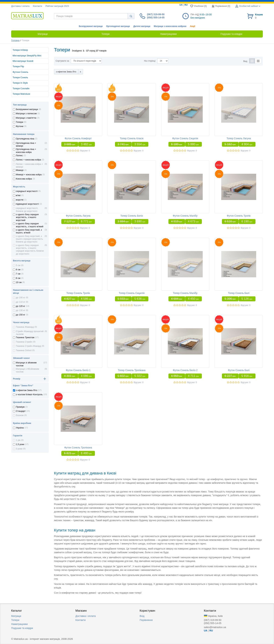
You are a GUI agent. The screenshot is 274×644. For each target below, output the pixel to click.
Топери (20, 122)
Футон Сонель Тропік (239, 216)
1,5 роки (20, 444)
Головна (15, 40)
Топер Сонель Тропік (78, 293)
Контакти (37, 6)
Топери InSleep (20, 50)
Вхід (142, 616)
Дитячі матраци (142, 26)
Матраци (16, 616)
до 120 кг (20, 306)
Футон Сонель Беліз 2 (185, 370)
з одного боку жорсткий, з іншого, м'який (29, 231)
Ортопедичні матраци (118, 26)
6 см (18, 270)
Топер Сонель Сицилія (132, 293)
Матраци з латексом (26, 114)
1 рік (18, 440)
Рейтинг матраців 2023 (57, 6)
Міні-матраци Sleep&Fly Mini (27, 56)
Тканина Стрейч (24, 342)
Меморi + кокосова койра (29, 175)
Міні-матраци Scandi (23, 61)
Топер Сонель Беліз (132, 216)
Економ (20, 415)
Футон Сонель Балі (239, 370)
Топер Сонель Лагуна (239, 138)
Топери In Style (20, 83)
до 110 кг (20, 302)
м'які (18, 195)
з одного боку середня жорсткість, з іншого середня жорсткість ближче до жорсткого (30, 250)
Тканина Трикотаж (25, 337)
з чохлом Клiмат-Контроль (29, 395)
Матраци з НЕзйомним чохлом (28, 370)
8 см (18, 278)
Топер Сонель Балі (239, 293)
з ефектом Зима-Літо (27, 390)
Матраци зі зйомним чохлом (26, 364)
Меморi (20, 170)
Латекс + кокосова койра (28, 160)
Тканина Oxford (24, 350)
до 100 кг (20, 298)
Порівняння (146, 620)
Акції (193, 26)
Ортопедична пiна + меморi (26, 145)
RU (186, 5)
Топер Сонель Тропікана (132, 370)
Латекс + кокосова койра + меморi (29, 166)
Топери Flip (18, 66)
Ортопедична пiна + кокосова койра (26, 151)
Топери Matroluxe (21, 94)
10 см (19, 282)
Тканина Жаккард (25, 327)
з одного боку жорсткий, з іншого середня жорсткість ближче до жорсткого (29, 239)
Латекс (19, 156)
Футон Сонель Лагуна (78, 216)
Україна (20, 428)
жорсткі (20, 200)
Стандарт (21, 411)
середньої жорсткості (27, 191)
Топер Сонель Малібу (185, 293)
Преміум (20, 407)
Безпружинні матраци (91, 26)
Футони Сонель (20, 72)
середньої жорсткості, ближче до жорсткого (27, 210)
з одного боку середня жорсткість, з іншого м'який (30, 225)
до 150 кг (20, 315)
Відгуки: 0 (85, 151)
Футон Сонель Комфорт (78, 138)
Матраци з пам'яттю (26, 118)
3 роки (19, 449)
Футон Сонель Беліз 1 (78, 370)
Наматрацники (19, 624)
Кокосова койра (24, 179)
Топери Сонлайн (21, 89)
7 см (18, 274)
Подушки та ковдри (22, 628)
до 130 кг (20, 310)
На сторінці (150, 61)
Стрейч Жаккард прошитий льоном (30, 333)
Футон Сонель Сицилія (185, 138)
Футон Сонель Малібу (185, 216)
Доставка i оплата (20, 6)
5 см (18, 265)
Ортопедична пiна (25, 139)
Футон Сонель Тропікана (78, 448)
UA (181, 5)
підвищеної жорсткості (27, 204)
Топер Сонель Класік (132, 138)
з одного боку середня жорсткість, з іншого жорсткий (27, 217)
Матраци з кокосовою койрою (170, 26)
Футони (20, 126)
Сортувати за (62, 61)
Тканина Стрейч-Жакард (28, 346)
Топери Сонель (20, 78)
